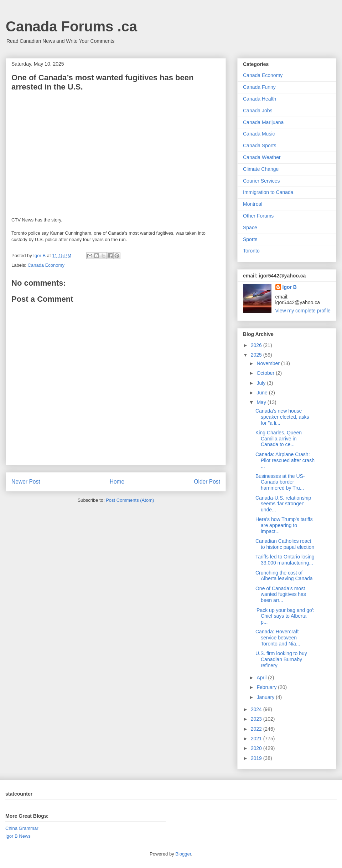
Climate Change (261, 169)
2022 (257, 729)
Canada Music (259, 134)
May (262, 402)
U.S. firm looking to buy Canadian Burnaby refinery (281, 659)
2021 (257, 739)
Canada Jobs (258, 111)
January (266, 697)
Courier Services (261, 181)
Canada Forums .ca (71, 26)
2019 (257, 758)
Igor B (290, 287)
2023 (257, 719)
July (262, 383)
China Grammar (22, 828)
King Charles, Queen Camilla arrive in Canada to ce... (279, 439)
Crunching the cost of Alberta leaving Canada (284, 576)
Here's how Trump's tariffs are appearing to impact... (284, 525)
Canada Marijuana (263, 122)
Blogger (183, 854)
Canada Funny (259, 87)
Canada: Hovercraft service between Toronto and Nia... (278, 638)
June (263, 393)
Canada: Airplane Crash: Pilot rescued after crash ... (285, 460)
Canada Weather (262, 157)
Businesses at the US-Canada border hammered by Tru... (280, 482)
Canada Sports (260, 145)
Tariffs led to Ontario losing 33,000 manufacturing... (285, 560)
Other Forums (258, 216)
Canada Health (260, 99)
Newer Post (26, 482)
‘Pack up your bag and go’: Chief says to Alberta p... (285, 616)
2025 (257, 355)
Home (117, 482)
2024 (257, 709)
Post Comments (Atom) (130, 500)
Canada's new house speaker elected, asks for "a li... (282, 417)
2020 (257, 748)
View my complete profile (303, 311)
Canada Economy (46, 265)
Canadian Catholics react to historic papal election (285, 544)
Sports (250, 239)
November (269, 363)
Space (250, 228)
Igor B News (18, 836)
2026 (257, 345)
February (267, 687)
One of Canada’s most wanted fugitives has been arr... (281, 594)
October (266, 373)
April (262, 678)
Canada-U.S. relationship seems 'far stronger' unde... (283, 504)
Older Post (207, 482)
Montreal (253, 204)
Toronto (251, 251)
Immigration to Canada (268, 192)
